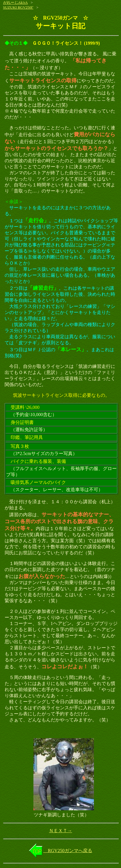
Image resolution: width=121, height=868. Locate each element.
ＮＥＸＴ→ (60, 831)
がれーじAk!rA (16, 2)
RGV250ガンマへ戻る (68, 851)
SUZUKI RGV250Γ (18, 7)
